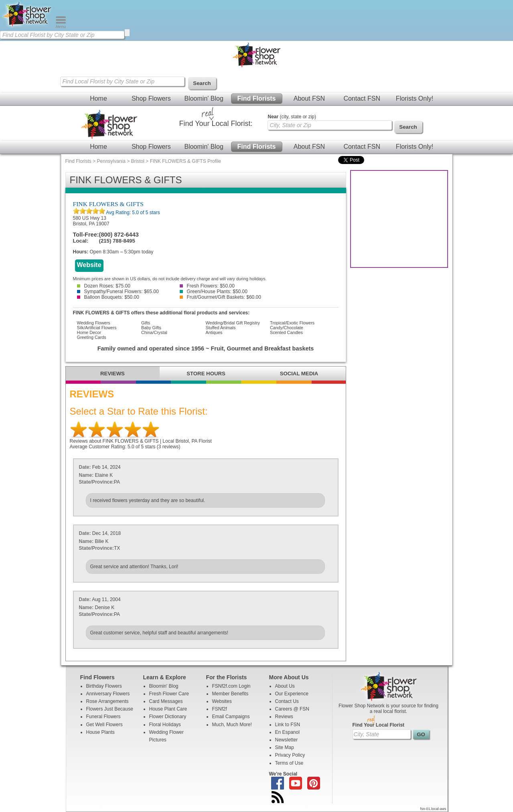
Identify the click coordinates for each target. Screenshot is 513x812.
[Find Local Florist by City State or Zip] (62, 35)
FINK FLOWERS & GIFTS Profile (186, 161)
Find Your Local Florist (379, 725)
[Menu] (61, 26)
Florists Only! (415, 98)
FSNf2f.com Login (231, 686)
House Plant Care (168, 709)
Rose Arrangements (107, 701)
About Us (285, 686)
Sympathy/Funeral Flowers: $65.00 (118, 292)
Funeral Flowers (103, 717)
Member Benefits (230, 694)
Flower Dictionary (168, 717)
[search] (127, 33)
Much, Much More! (232, 725)
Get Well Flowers (104, 725)
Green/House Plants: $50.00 (214, 292)
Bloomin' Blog (204, 98)
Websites (222, 701)
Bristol (138, 161)
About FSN (309, 98)
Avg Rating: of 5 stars (133, 213)
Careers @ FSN (292, 709)
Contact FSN (362, 98)
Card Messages (166, 701)
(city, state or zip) (292, 117)
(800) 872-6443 (119, 235)
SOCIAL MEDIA (299, 374)
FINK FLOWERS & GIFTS (108, 204)
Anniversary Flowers (108, 694)
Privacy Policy (290, 755)
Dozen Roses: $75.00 (104, 286)
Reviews (284, 717)
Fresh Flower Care (169, 694)
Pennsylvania (111, 161)
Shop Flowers (151, 98)
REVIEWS (113, 374)
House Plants (100, 732)
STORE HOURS (206, 374)
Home (98, 98)
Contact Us (287, 701)
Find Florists (257, 98)
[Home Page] (28, 26)
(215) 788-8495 (117, 241)
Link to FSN (288, 725)
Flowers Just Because (110, 709)
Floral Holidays (165, 725)
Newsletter (287, 740)
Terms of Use (289, 763)
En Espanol (287, 732)
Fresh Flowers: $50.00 (207, 286)
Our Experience (292, 694)
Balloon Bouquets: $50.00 (108, 297)
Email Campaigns (231, 717)
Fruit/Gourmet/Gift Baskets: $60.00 (220, 297)
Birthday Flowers (104, 686)
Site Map (285, 747)
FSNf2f (220, 709)
